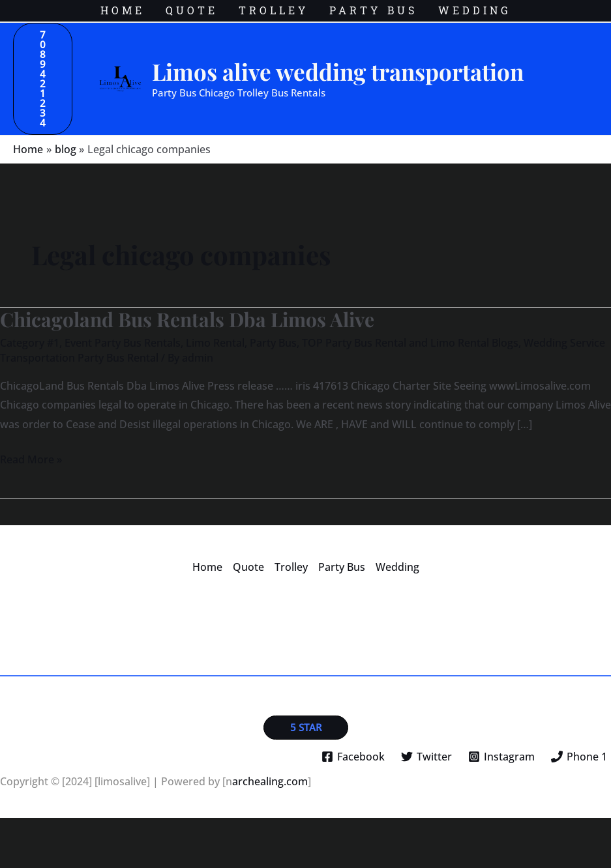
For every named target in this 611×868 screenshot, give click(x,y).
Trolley (291, 567)
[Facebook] (353, 757)
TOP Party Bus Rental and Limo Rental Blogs (410, 343)
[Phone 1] (579, 757)
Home (207, 567)
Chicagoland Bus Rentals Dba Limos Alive (187, 319)
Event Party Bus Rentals (123, 343)
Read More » (31, 458)
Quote (248, 567)
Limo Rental (215, 343)
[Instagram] (501, 757)
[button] (43, 79)
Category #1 (30, 343)
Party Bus (273, 343)
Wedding (397, 567)
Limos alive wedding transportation (338, 71)
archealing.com (270, 781)
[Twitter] (427, 757)
